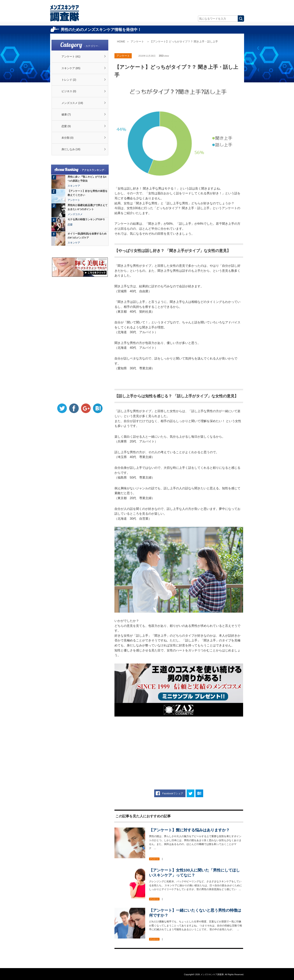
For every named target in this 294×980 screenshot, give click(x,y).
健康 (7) (66, 114)
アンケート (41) (71, 56)
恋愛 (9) (66, 126)
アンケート (137, 41)
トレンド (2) (69, 80)
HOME (121, 41)
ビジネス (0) (69, 91)
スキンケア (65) (71, 68)
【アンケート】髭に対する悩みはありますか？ (189, 830)
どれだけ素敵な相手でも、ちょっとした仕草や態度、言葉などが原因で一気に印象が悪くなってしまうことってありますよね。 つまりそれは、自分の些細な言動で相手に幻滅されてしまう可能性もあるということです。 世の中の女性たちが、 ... (196, 926)
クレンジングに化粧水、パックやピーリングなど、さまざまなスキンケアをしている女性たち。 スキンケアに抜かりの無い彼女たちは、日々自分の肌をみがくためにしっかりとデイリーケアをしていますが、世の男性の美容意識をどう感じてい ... (196, 885)
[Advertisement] (179, 747)
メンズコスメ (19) (72, 103)
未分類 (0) (67, 138)
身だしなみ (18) (71, 149)
